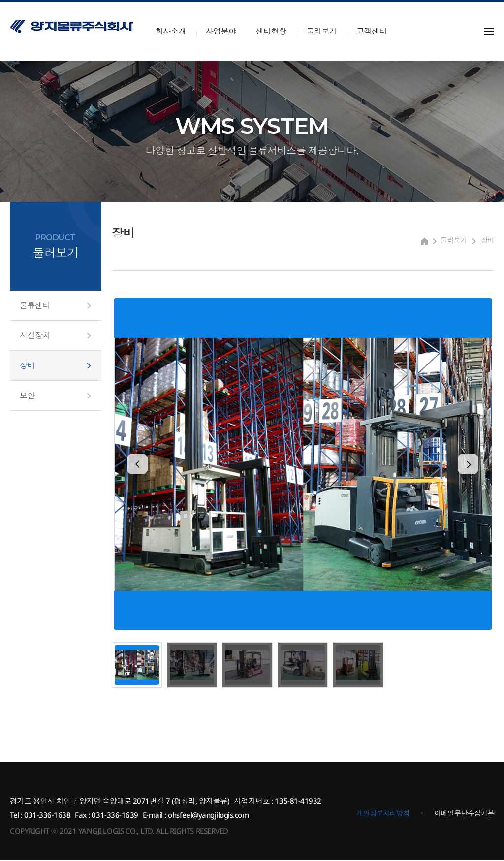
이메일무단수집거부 (464, 814)
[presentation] (144, 465)
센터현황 (271, 31)
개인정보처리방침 (383, 814)
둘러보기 (321, 31)
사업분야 (221, 31)
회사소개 (171, 31)
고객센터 (372, 31)
